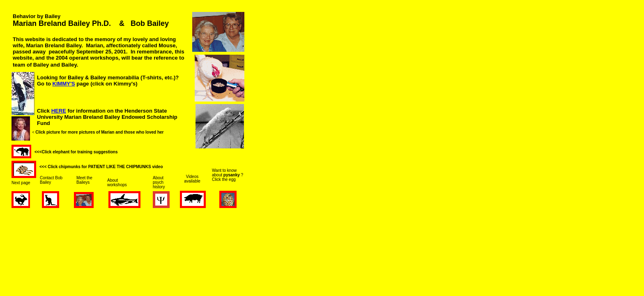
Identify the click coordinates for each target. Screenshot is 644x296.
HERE (59, 111)
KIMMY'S (64, 84)
